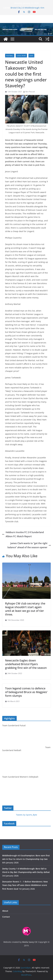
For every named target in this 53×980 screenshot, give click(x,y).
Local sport (21, 56)
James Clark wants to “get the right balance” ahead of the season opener (29, 545)
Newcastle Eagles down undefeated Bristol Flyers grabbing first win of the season (26, 664)
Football (10, 56)
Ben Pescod (30, 92)
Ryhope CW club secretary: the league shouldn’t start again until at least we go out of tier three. (25, 609)
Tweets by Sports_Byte (26, 815)
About (5, 911)
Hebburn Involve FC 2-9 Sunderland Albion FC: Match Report (23, 534)
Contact (6, 917)
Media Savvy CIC (30, 942)
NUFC (31, 56)
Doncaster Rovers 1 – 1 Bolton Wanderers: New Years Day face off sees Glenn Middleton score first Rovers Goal (25, 885)
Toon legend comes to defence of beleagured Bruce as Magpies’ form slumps (26, 692)
